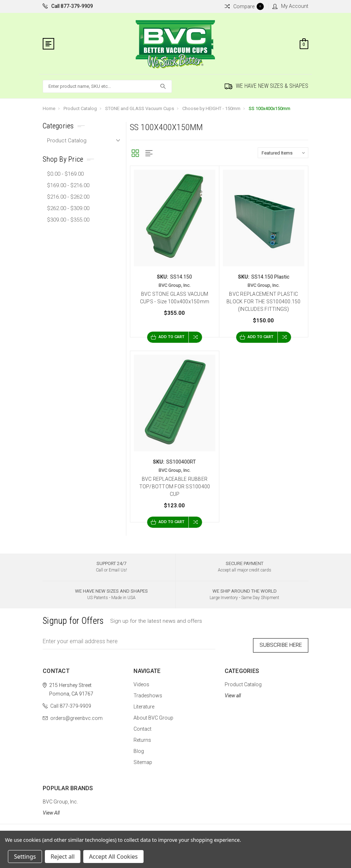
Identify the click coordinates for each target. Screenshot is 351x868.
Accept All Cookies (113, 857)
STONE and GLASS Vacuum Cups (140, 108)
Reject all (63, 857)
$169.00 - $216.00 (68, 185)
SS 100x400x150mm (270, 108)
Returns (142, 737)
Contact (142, 726)
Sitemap (143, 759)
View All (51, 810)
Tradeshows (148, 692)
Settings (25, 857)
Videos (141, 681)
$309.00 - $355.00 (68, 220)
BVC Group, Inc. (60, 798)
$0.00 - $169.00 (65, 174)
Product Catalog (80, 108)
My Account (290, 6)
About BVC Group (153, 715)
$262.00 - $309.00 (68, 208)
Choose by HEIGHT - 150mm (211, 108)
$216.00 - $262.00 (68, 197)
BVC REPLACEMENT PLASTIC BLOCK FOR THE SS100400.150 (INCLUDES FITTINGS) (264, 302)
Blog (139, 748)
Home (49, 108)
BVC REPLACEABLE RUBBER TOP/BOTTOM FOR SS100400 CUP (175, 487)
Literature (144, 703)
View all (233, 692)
